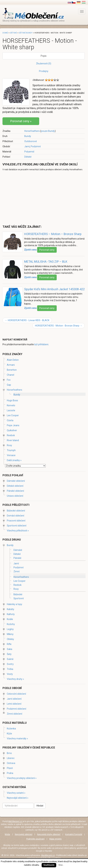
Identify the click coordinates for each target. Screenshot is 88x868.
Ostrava (11, 763)
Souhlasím (49, 865)
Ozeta (10, 420)
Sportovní (19, 598)
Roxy (9, 445)
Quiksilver (12, 430)
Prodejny (44, 71)
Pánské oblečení (15, 491)
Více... (61, 865)
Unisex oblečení (15, 496)
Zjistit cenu (30, 250)
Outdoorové (31, 141)
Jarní (27, 146)
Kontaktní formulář (74, 834)
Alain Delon (13, 360)
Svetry (10, 664)
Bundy (28, 136)
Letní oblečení (14, 704)
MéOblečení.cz (15, 821)
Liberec (11, 758)
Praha (10, 773)
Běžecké (18, 594)
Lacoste (11, 410)
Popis (44, 56)
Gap (9, 385)
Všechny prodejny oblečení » (22, 778)
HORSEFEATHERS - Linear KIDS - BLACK (27, 320)
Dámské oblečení (16, 481)
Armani (11, 365)
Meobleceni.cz (48, 855)
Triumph (11, 450)
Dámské (18, 550)
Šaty (9, 654)
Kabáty (10, 609)
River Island (13, 440)
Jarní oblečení (14, 699)
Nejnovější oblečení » (18, 798)
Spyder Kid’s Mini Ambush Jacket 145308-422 (54, 289)
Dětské (28, 157)
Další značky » (14, 460)
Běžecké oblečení (16, 511)
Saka (9, 649)
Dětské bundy (26, 33)
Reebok (11, 435)
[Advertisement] (30, 198)
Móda (7, 834)
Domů (5, 33)
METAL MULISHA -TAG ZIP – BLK (46, 262)
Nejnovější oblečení (24, 834)
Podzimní (36, 146)
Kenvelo (11, 405)
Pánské (17, 558)
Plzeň (10, 768)
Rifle (9, 644)
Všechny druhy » (15, 679)
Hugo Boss (12, 400)
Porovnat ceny (47, 250)
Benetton (12, 370)
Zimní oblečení (14, 714)
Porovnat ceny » (21, 121)
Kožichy (11, 624)
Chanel (10, 375)
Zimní (16, 572)
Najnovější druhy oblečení (49, 834)
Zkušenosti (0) (44, 63)
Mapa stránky (55, 839)
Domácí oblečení (15, 516)
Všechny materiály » (17, 739)
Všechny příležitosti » (18, 531)
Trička (10, 669)
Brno (9, 753)
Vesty (10, 674)
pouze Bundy (48, 131)
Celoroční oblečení (16, 694)
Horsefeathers (32, 131)
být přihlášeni (41, 344)
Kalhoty (11, 614)
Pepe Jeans (13, 425)
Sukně (10, 659)
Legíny (10, 629)
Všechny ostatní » (16, 793)
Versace (11, 455)
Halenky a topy (14, 604)
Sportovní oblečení (17, 526)
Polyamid (29, 152)
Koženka (11, 729)
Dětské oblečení (15, 486)
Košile (10, 619)
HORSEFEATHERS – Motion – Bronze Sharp (53, 234)
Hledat (40, 806)
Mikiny (10, 634)
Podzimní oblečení (16, 709)
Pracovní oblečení (16, 521)
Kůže (9, 734)
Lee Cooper (13, 415)
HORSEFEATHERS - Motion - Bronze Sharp (59, 326)
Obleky (10, 639)
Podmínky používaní (35, 839)
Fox (9, 380)
